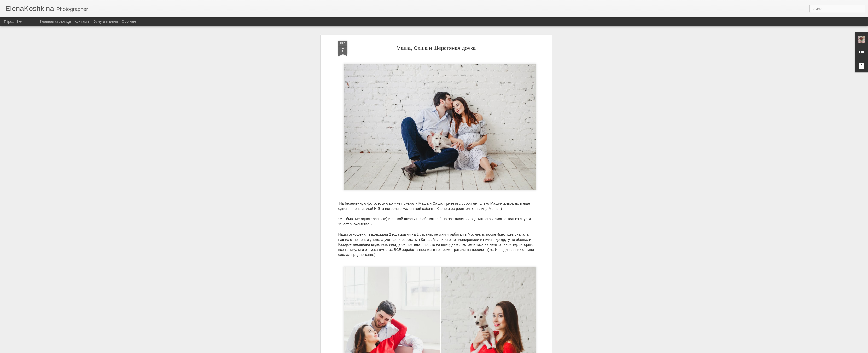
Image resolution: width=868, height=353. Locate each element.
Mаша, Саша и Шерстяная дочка (436, 36)
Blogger (450, 350)
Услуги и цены (106, 21)
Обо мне (129, 21)
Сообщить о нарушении (473, 350)
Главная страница (56, 21)
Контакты (82, 21)
